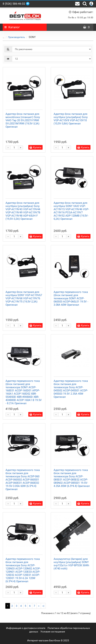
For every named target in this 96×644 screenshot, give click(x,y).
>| (43, 606)
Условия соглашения (53, 632)
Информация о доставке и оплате (26, 628)
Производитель (14, 37)
